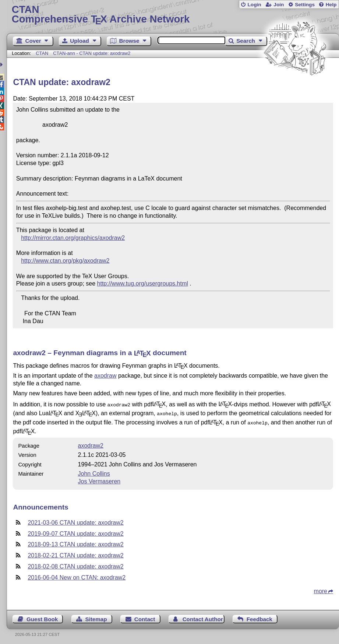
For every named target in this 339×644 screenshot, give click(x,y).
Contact (145, 617)
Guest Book (42, 617)
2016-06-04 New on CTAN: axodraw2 (77, 575)
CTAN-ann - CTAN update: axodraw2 (92, 53)
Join (279, 5)
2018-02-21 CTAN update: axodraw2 (75, 553)
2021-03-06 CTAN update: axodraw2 (75, 520)
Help (331, 5)
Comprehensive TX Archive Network (173, 15)
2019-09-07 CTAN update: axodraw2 (75, 531)
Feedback (259, 617)
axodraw (105, 376)
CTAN (42, 53)
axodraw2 (91, 443)
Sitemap (96, 617)
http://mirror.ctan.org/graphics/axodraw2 (73, 238)
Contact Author (203, 617)
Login (254, 5)
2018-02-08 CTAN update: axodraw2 (75, 564)
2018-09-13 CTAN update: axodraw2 (75, 542)
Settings (305, 5)
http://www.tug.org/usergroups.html (143, 283)
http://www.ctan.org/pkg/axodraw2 (65, 261)
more (321, 589)
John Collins (94, 471)
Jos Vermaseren (99, 479)
